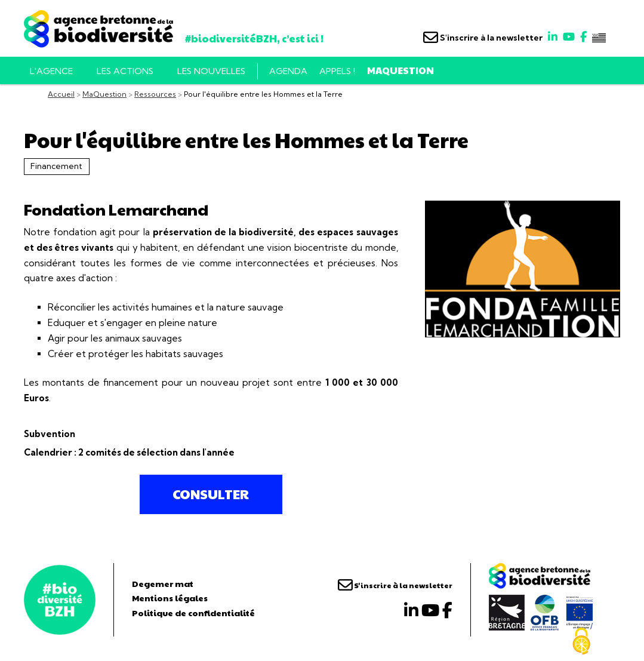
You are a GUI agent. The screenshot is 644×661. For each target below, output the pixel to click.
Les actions (125, 71)
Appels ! (337, 71)
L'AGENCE (51, 71)
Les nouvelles (211, 71)
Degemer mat (163, 583)
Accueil (61, 94)
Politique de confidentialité (193, 613)
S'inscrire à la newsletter (483, 38)
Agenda (288, 71)
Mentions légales (170, 598)
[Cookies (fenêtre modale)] (581, 641)
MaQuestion (400, 70)
